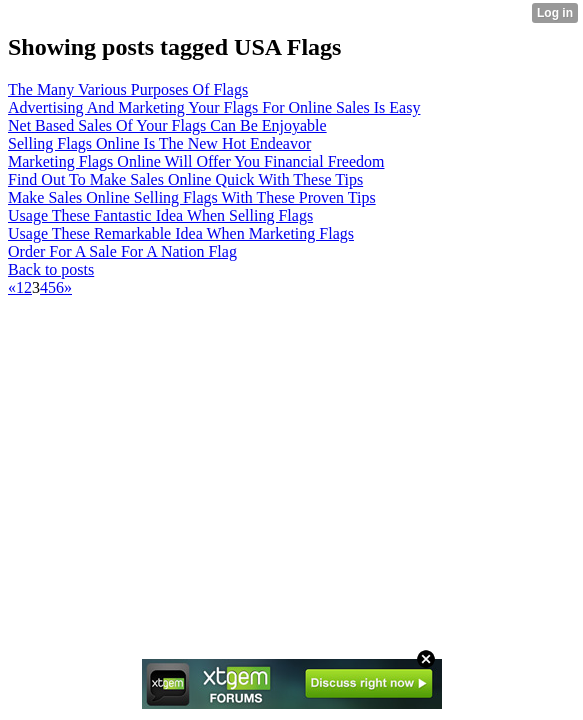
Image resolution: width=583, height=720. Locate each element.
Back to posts (51, 269)
